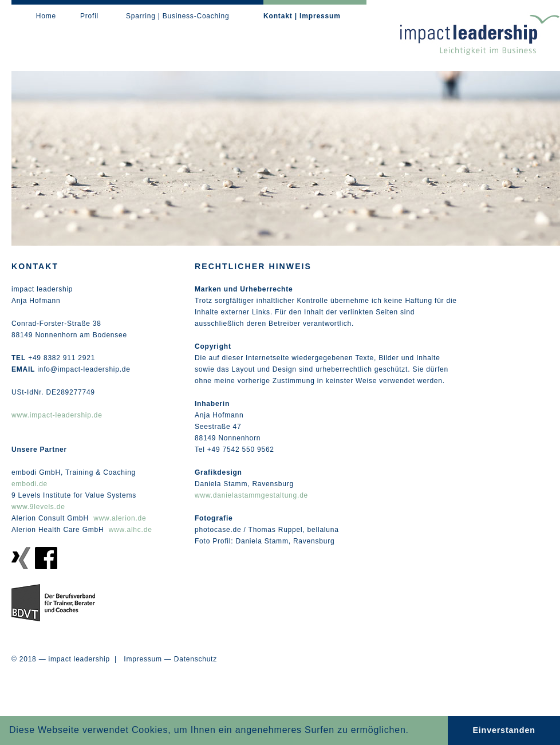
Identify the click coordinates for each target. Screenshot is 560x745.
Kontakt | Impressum (302, 16)
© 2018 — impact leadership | (68, 659)
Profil (89, 16)
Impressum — (147, 659)
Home (46, 16)
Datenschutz (196, 659)
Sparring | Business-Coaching (178, 16)
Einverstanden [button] (504, 730)
